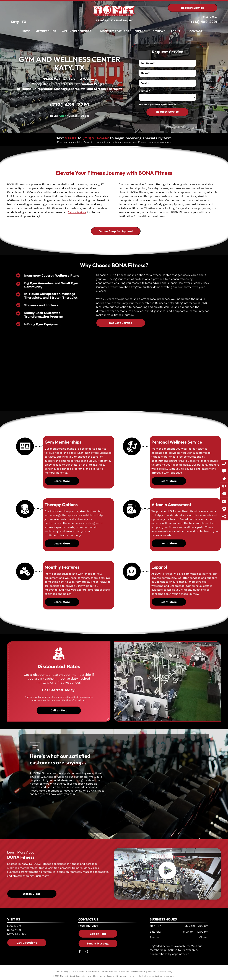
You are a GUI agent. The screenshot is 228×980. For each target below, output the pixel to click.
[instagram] (86, 952)
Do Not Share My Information (85, 972)
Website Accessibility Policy (160, 972)
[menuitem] (26, 31)
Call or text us (77, 212)
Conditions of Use (109, 972)
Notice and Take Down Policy (132, 972)
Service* (144, 91)
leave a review (73, 791)
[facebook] (80, 952)
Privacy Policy (62, 972)
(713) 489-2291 (204, 22)
